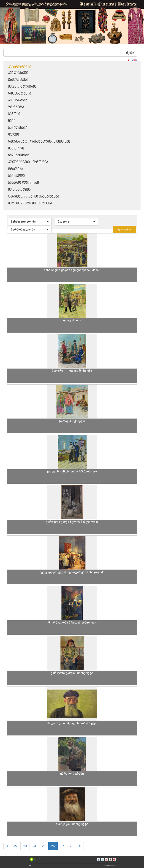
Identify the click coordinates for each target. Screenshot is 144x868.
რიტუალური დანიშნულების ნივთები (39, 142)
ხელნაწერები (20, 155)
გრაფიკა (16, 169)
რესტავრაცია (20, 94)
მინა (12, 121)
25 (44, 846)
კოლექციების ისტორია (28, 162)
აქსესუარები (19, 100)
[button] (30, 222)
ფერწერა (16, 107)
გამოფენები (18, 80)
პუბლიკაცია (18, 73)
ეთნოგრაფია (19, 190)
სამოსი (14, 114)
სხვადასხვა (18, 128)
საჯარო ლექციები (23, 183)
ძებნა (130, 53)
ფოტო (14, 135)
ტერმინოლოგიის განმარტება (34, 197)
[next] (80, 846)
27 (62, 846)
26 (53, 846)
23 (25, 846)
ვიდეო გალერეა (22, 87)
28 (72, 846)
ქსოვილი (16, 148)
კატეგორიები (20, 67)
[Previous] (7, 846)
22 (16, 846)
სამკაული (16, 176)
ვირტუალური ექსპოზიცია (30, 203)
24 (34, 846)
